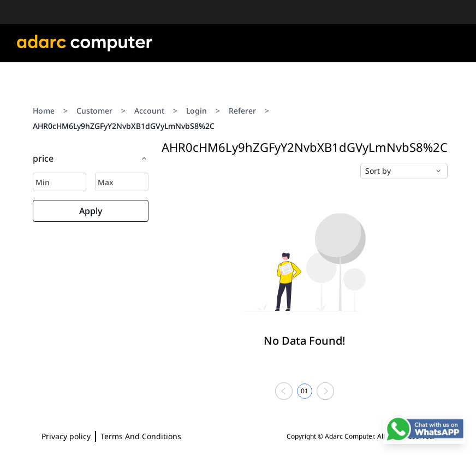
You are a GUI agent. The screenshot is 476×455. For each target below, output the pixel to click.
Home (44, 111)
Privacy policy (66, 436)
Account (149, 111)
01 (305, 391)
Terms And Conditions (141, 436)
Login (197, 111)
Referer (242, 111)
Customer (94, 111)
